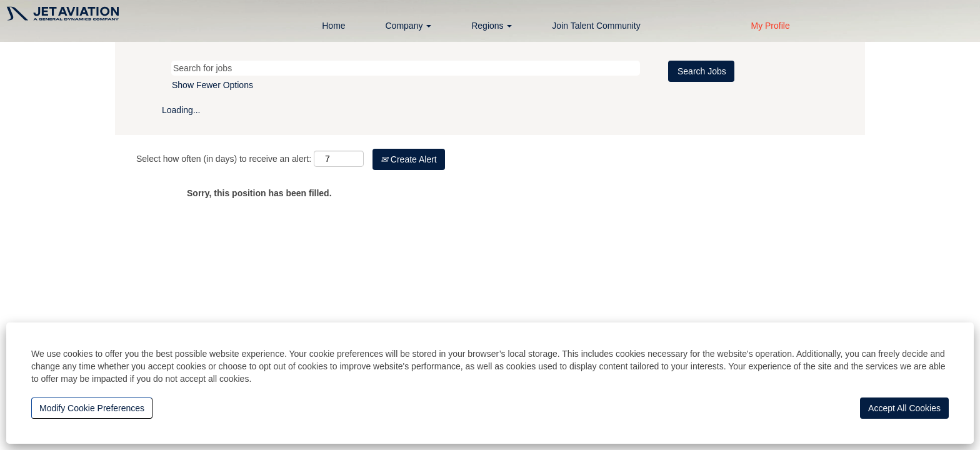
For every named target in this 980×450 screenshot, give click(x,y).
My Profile (770, 26)
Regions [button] (492, 26)
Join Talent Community (596, 26)
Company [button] (409, 26)
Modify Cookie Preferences (92, 408)
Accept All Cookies (904, 408)
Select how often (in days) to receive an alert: (224, 159)
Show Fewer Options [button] (212, 85)
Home (333, 26)
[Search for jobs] (406, 68)
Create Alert (409, 159)
